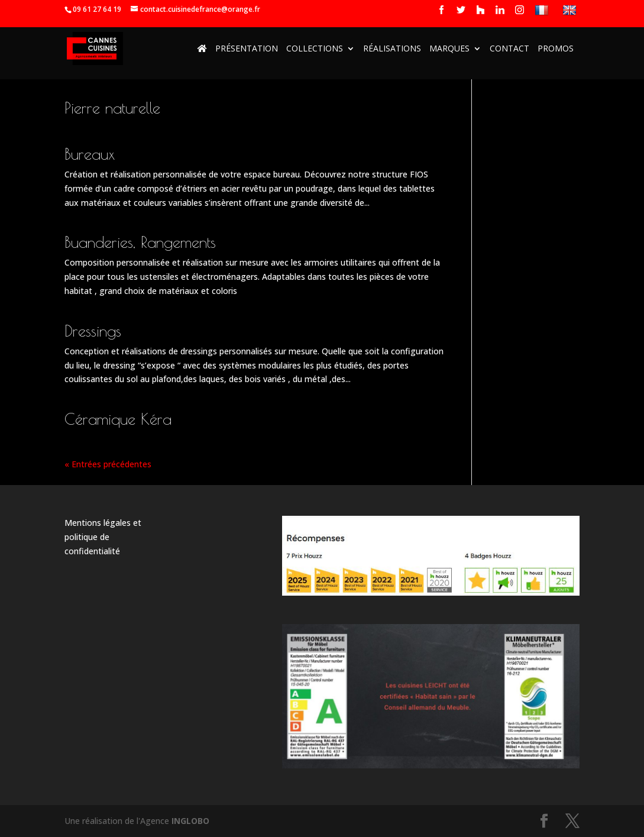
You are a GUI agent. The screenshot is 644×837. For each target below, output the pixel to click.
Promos (556, 49)
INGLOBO (190, 821)
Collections (315, 49)
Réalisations (392, 49)
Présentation (247, 49)
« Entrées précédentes (108, 464)
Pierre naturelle (112, 108)
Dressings (93, 331)
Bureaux (90, 154)
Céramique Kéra (118, 419)
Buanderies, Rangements (140, 242)
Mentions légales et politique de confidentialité (103, 537)
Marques (449, 49)
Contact (509, 49)
